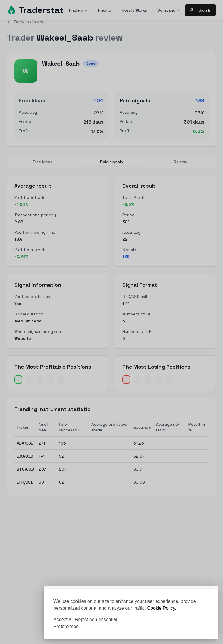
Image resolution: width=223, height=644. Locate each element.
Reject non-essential (96, 619)
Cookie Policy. (162, 608)
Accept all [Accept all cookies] (63, 619)
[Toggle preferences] (66, 627)
